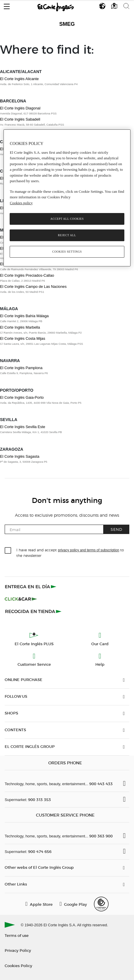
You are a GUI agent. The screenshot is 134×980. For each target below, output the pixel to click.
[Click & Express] (31, 587)
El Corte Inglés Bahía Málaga (24, 316)
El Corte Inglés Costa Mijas (23, 338)
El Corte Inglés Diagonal (20, 108)
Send (116, 529)
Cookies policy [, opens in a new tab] (21, 203)
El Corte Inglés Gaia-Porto (22, 397)
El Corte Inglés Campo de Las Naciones (33, 287)
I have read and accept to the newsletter (70, 552)
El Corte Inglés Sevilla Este (23, 427)
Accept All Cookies (67, 219)
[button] (7, 5)
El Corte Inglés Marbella (20, 327)
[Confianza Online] (101, 904)
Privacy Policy (18, 950)
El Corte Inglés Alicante (19, 79)
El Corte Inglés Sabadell (20, 119)
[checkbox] (8, 551)
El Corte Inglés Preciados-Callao (27, 275)
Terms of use (17, 935)
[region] (67, 198)
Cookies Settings (67, 252)
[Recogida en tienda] (33, 611)
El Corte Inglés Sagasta (20, 456)
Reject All (67, 235)
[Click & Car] (21, 599)
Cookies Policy (18, 965)
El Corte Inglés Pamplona (21, 368)
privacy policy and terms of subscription (89, 550)
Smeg (67, 24)
